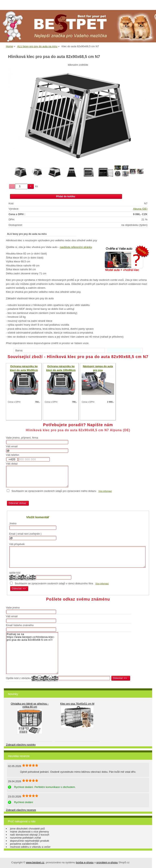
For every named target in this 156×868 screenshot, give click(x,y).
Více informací (105, 491)
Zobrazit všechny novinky (21, 745)
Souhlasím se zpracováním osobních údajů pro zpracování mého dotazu (54, 491)
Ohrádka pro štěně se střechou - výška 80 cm (30, 705)
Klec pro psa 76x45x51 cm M (77, 704)
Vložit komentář (38, 517)
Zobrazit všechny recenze (21, 810)
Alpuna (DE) (140, 209)
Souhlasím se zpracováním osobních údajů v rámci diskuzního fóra (54, 583)
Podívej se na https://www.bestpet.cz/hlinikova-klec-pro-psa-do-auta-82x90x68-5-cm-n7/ (32, 653)
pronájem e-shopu (107, 862)
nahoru (150, 862)
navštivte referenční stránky (76, 247)
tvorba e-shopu (85, 862)
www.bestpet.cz (35, 862)
